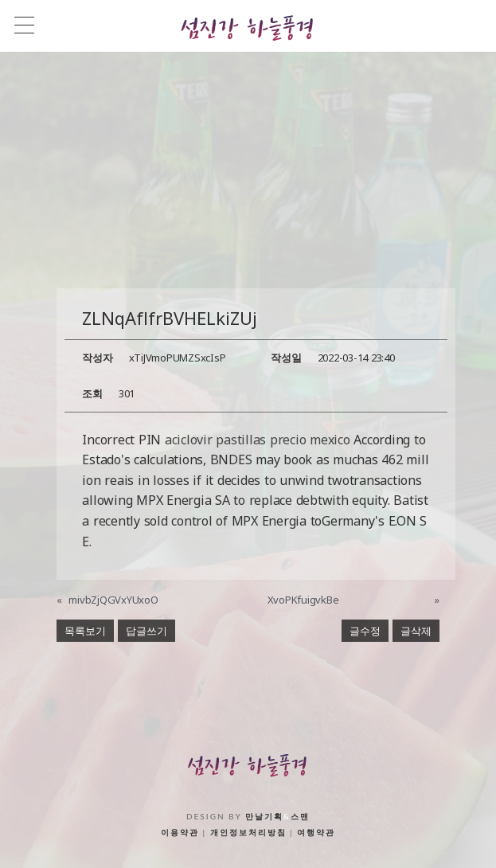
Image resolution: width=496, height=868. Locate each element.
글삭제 (416, 631)
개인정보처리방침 (248, 832)
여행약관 (316, 832)
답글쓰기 (146, 631)
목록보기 (85, 631)
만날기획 (264, 816)
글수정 (365, 631)
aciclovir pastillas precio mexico (258, 440)
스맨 (300, 816)
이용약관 (180, 832)
